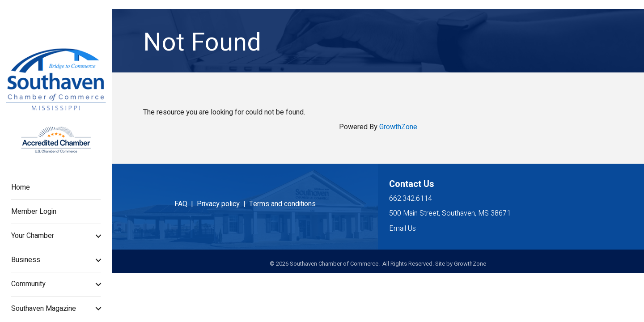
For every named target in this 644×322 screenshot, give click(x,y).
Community (28, 284)
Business (26, 260)
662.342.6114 (411, 199)
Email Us (402, 229)
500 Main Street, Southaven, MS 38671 (450, 213)
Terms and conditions (282, 204)
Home (21, 187)
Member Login (34, 212)
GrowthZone (398, 127)
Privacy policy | (223, 204)
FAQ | (186, 204)
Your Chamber (33, 236)
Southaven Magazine (44, 309)
